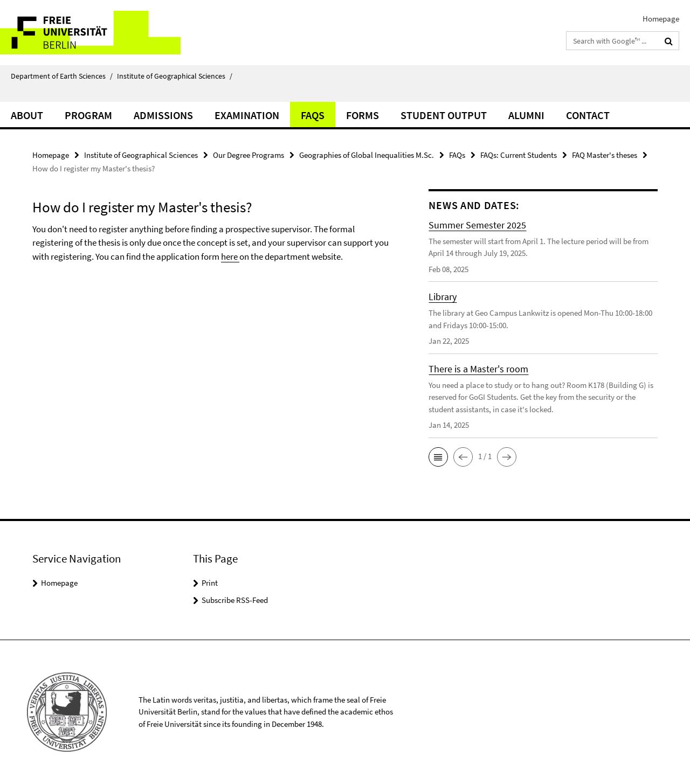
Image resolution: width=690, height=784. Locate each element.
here (230, 256)
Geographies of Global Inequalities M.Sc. (367, 155)
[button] (438, 457)
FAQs (313, 115)
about (27, 115)
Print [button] (210, 583)
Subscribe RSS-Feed (235, 600)
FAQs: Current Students (519, 155)
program (88, 115)
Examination (247, 115)
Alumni (526, 115)
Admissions (163, 115)
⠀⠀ (18, 93)
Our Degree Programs (249, 155)
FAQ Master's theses (605, 155)
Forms (363, 115)
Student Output (444, 115)
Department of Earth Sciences (62, 76)
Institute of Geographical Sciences (175, 76)
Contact (588, 115)
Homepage (661, 19)
